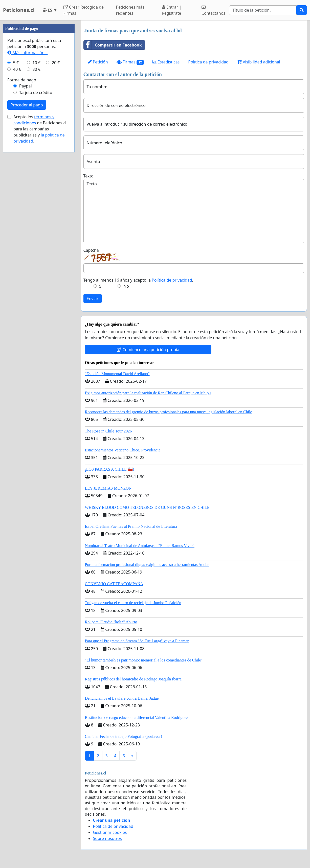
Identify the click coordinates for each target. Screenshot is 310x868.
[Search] (263, 10)
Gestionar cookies (110, 832)
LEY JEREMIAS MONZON (108, 488)
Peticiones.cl (19, 10)
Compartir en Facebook (113, 45)
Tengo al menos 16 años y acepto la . (138, 280)
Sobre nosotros (107, 838)
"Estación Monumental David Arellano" (117, 374)
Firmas (130, 62)
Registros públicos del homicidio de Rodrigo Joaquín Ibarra (133, 679)
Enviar (93, 299)
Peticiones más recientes (130, 10)
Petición (98, 62)
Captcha (91, 250)
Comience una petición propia (148, 350)
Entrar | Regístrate (172, 10)
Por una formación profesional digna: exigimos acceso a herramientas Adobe (147, 565)
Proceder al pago (27, 105)
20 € (56, 63)
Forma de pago (22, 80)
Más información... (27, 53)
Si (101, 286)
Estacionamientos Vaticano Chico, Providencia (123, 450)
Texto (88, 176)
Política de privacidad (208, 62)
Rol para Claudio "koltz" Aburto (111, 622)
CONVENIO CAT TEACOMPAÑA (114, 584)
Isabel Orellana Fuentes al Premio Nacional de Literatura (131, 526)
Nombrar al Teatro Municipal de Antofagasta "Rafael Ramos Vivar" (140, 546)
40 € (17, 69)
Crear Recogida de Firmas (84, 10)
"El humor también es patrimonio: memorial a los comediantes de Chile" (144, 660)
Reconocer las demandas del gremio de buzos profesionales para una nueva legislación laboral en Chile (169, 412)
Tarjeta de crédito (36, 93)
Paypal (26, 86)
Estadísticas (166, 62)
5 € (16, 63)
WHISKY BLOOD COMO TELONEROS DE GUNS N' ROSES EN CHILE (147, 507)
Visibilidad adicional (259, 62)
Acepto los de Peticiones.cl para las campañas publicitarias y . (40, 129)
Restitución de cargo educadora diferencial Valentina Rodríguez (137, 717)
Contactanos (213, 10)
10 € (36, 63)
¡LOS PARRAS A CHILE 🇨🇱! (110, 469)
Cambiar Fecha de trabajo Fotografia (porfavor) (124, 736)
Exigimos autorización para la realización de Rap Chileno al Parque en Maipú (148, 393)
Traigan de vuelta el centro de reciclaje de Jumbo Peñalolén (133, 603)
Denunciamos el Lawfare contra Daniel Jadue (122, 698)
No (126, 286)
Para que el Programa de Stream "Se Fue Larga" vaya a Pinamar (137, 641)
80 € (36, 69)
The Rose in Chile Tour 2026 (108, 431)
